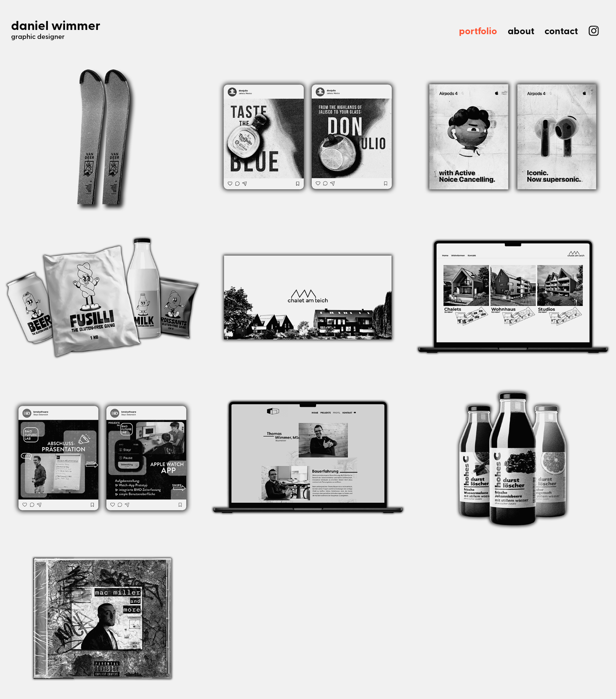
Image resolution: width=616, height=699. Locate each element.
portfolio (478, 31)
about (521, 31)
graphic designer (38, 36)
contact (561, 31)
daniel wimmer (56, 25)
